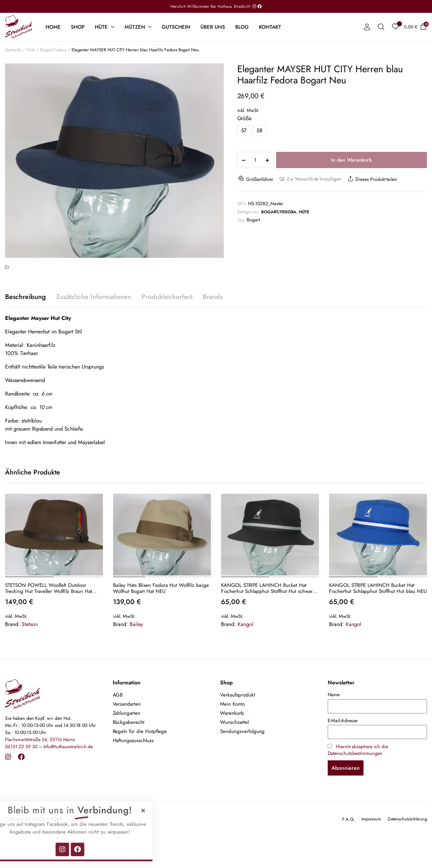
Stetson (30, 652)
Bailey (136, 652)
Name (334, 723)
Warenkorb (232, 741)
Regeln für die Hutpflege (140, 759)
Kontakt (270, 27)
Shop (78, 27)
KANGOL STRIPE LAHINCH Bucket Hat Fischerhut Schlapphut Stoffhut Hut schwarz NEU (268, 616)
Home (53, 27)
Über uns (213, 27)
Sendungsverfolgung (242, 759)
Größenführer (255, 179)
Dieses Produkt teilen (372, 179)
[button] (310, 179)
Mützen (135, 27)
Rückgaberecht (129, 750)
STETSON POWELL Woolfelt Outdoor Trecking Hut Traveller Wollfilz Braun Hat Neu (49, 616)
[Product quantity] (255, 160)
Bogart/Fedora (53, 50)
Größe (245, 118)
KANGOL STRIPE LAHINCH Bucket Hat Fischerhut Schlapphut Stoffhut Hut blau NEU (378, 616)
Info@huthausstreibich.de (68, 775)
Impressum (371, 847)
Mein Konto (232, 732)
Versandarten (127, 732)
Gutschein (176, 27)
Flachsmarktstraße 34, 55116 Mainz (40, 767)
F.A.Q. (348, 847)
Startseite (13, 50)
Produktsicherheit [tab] (167, 325)
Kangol (246, 652)
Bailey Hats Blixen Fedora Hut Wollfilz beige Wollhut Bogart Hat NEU (161, 616)
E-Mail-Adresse (343, 748)
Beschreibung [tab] (25, 325)
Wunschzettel (234, 750)
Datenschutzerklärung (407, 847)
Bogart (253, 220)
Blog (242, 27)
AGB (118, 723)
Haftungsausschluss (133, 768)
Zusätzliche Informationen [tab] (94, 325)
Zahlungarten (127, 741)
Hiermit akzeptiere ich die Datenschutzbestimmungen (358, 778)
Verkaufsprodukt (238, 723)
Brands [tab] (213, 325)
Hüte (101, 27)
